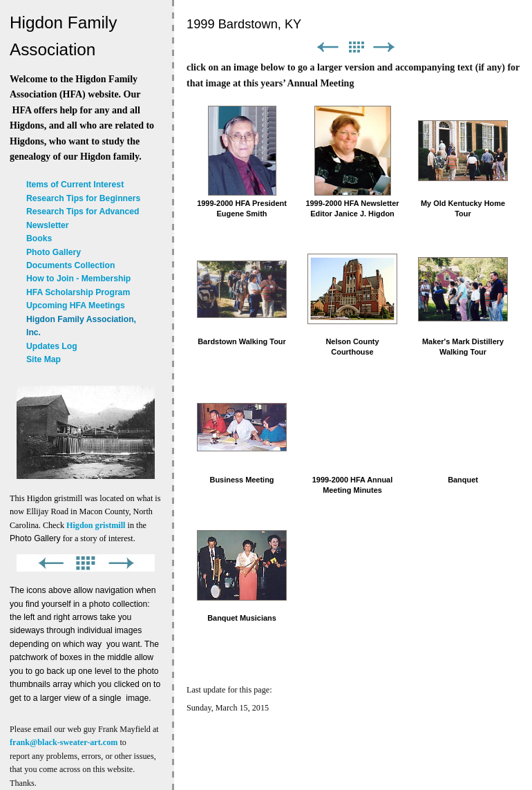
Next (384, 47)
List (356, 47)
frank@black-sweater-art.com (64, 742)
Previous (327, 47)
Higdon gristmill (96, 525)
